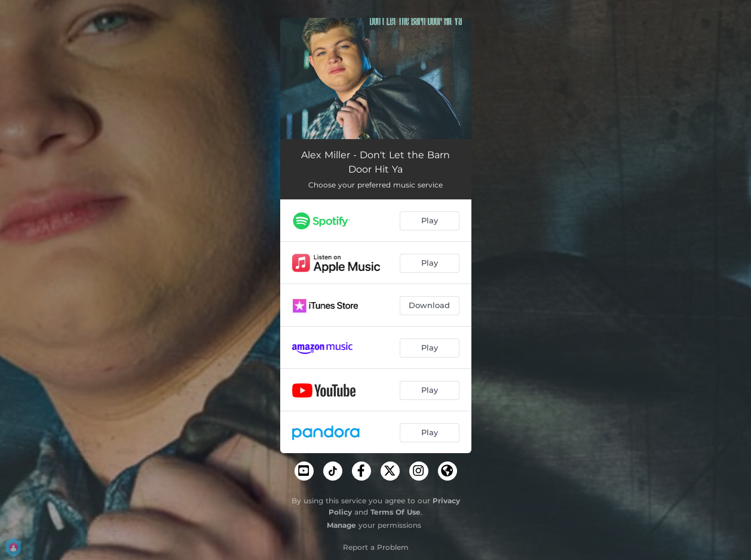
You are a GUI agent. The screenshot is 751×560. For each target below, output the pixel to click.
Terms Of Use (396, 512)
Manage (341, 525)
